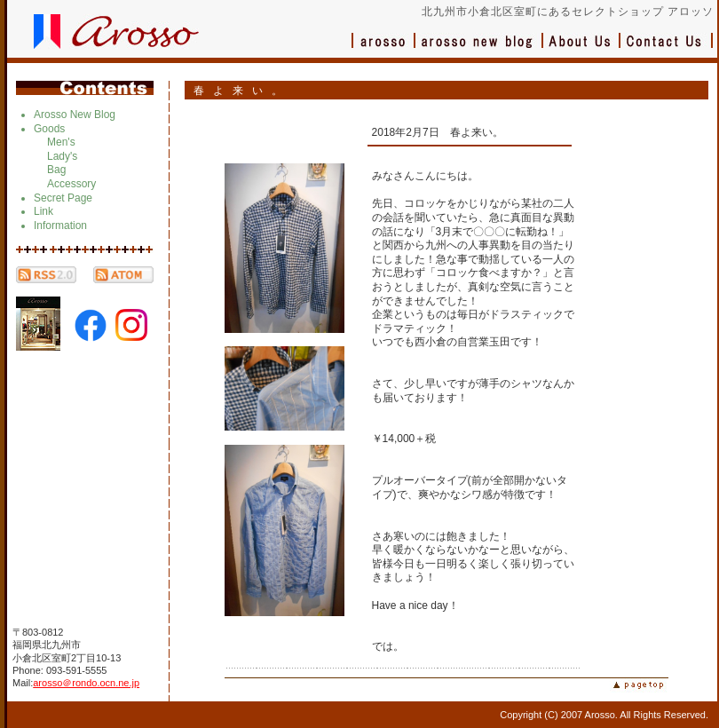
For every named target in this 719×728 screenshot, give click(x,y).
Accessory (71, 184)
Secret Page (63, 198)
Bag (56, 170)
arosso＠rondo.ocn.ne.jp (86, 683)
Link (43, 211)
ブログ (479, 49)
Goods (49, 129)
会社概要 (582, 49)
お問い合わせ (667, 49)
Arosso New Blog (75, 115)
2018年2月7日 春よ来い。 (438, 132)
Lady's (62, 156)
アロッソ (383, 49)
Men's (61, 142)
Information (60, 226)
